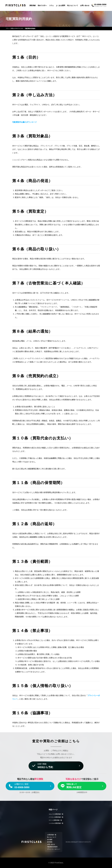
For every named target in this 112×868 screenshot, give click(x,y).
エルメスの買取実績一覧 (56, 814)
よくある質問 (60, 5)
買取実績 (32, 5)
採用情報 (50, 842)
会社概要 (50, 840)
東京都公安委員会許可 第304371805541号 (78, 842)
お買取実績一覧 (52, 835)
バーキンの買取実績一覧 (56, 817)
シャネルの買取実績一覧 (56, 823)
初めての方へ (42, 5)
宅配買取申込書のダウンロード (24, 122)
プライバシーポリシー (54, 849)
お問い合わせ (85, 5)
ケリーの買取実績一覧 (55, 820)
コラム (51, 5)
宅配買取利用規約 (52, 847)
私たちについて (73, 5)
